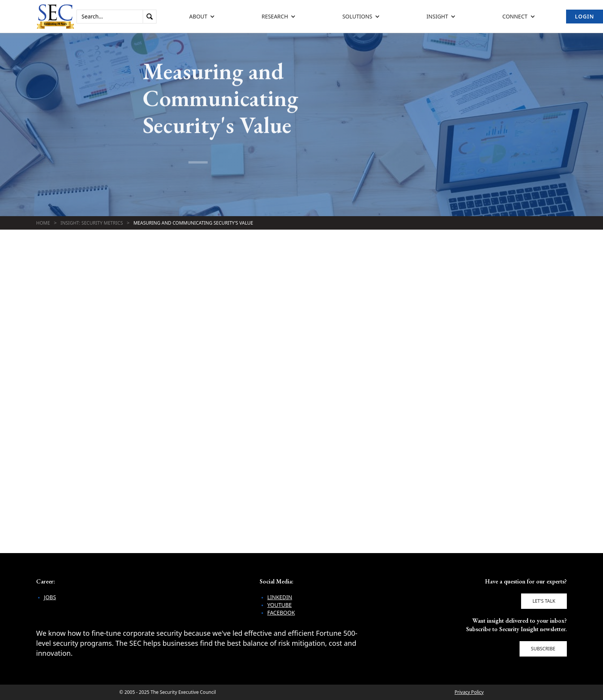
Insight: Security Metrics (92, 223)
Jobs (50, 597)
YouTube (280, 605)
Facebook (281, 612)
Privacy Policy (469, 692)
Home (43, 223)
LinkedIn (280, 597)
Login (585, 16)
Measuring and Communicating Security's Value (193, 223)
